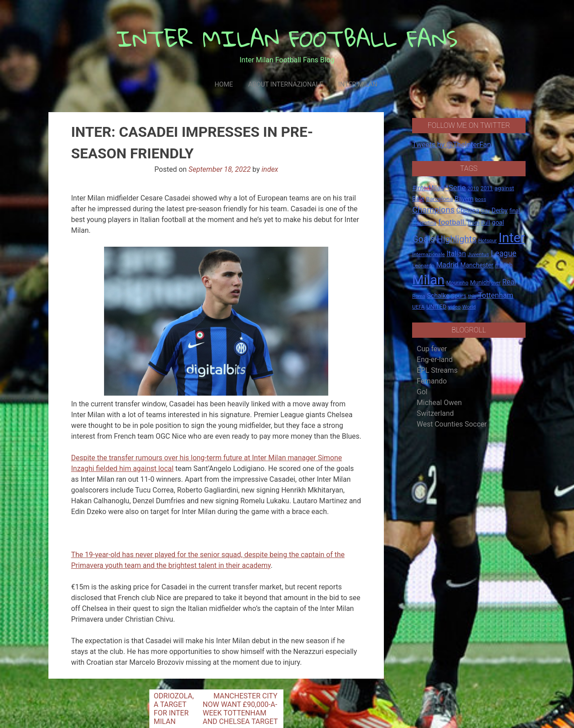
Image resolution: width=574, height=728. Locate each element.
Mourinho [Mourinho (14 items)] (457, 283)
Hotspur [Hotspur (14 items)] (488, 240)
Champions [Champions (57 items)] (433, 210)
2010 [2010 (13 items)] (473, 189)
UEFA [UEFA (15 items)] (418, 307)
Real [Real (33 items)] (509, 282)
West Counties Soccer (452, 424)
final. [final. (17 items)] (515, 211)
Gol (422, 392)
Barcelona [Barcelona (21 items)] (439, 199)
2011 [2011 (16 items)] (487, 188)
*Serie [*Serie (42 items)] (455, 187)
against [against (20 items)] (504, 188)
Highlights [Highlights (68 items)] (457, 239)
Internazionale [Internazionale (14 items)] (428, 254)
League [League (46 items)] (504, 253)
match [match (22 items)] (504, 265)
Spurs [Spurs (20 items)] (459, 296)
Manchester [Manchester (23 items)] (477, 265)
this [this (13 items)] (472, 296)
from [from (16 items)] (474, 223)
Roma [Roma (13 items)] (419, 296)
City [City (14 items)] (486, 211)
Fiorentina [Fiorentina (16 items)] (424, 223)
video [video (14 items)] (454, 307)
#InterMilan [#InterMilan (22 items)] (428, 188)
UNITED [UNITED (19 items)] (437, 307)
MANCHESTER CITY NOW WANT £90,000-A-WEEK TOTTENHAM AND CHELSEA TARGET (240, 709)
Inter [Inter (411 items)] (512, 238)
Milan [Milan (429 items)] (428, 280)
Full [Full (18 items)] (486, 223)
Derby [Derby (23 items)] (500, 210)
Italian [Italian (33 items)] (456, 254)
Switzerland (435, 413)
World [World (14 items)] (469, 307)
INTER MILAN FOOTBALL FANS (287, 38)
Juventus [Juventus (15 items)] (478, 254)
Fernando (432, 381)
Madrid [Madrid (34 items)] (448, 265)
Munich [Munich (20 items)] (480, 282)
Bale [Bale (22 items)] (418, 199)
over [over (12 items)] (496, 283)
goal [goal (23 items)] (498, 222)
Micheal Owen (439, 403)
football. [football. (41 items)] (452, 222)
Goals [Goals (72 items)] (424, 239)
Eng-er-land (435, 360)
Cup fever (432, 349)
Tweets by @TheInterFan (452, 145)
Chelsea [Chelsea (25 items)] (468, 211)
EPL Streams (437, 370)
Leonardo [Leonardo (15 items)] (423, 266)
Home (224, 85)
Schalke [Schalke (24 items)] (438, 296)
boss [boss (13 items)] (481, 199)
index (270, 169)
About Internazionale (285, 85)
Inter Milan (358, 85)
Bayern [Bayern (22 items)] (464, 199)
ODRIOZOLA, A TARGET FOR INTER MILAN (174, 709)
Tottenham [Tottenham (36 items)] (496, 295)
